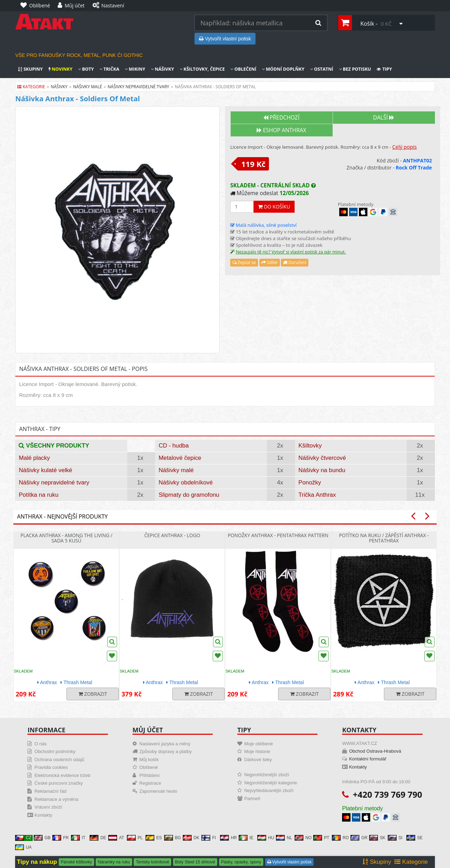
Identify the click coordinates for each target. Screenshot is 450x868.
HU (266, 838)
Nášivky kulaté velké (45, 470)
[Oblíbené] (37, 6)
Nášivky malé (176, 470)
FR (60, 838)
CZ (23, 838)
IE (246, 838)
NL (284, 838)
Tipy (384, 69)
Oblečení (243, 69)
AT (116, 838)
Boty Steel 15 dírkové (195, 862)
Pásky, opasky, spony (241, 862)
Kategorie (31, 87)
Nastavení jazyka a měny (165, 744)
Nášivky (162, 69)
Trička (109, 69)
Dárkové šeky (258, 760)
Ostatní (322, 69)
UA (23, 847)
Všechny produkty (54, 446)
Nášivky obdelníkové (186, 483)
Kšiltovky (310, 446)
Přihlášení (149, 775)
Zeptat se (244, 262)
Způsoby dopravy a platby (165, 751)
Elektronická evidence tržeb (62, 775)
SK (377, 838)
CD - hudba (174, 446)
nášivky (59, 87)
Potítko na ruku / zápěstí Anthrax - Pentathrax (384, 538)
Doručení (295, 262)
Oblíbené (149, 767)
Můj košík (149, 760)
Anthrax (47, 682)
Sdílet (270, 262)
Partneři (252, 799)
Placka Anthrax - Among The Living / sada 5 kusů (66, 538)
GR (359, 838)
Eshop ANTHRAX (281, 130)
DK (191, 838)
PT (321, 838)
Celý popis (405, 147)
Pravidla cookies (51, 767)
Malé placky (34, 458)
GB (42, 838)
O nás (41, 744)
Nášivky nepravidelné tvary (54, 483)
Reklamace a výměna (56, 799)
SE (414, 838)
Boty (86, 69)
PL (135, 838)
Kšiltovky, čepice (202, 69)
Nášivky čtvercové (322, 458)
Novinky (60, 69)
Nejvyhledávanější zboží (269, 790)
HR (228, 838)
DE (98, 838)
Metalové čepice (180, 458)
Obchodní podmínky (55, 751)
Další (384, 118)
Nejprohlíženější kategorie (271, 783)
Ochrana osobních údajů (59, 760)
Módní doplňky (283, 69)
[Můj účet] (73, 6)
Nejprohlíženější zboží (267, 775)
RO (340, 838)
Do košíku (274, 207)
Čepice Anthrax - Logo (172, 535)
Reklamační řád (50, 791)
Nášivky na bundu (322, 470)
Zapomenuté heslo (158, 791)
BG (172, 838)
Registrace (150, 783)
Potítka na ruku (38, 495)
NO (303, 838)
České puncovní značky (59, 783)
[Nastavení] (110, 6)
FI (209, 838)
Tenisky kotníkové (152, 862)
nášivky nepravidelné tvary (138, 87)
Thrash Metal (76, 682)
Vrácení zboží (48, 807)
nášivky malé (88, 87)
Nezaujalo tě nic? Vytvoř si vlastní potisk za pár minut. (291, 252)
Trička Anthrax (317, 495)
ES (154, 838)
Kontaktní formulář (368, 759)
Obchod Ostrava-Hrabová (375, 751)
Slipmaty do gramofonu (189, 495)
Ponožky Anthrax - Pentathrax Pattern (278, 535)
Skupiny (30, 69)
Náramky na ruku (114, 862)
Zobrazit (93, 694)
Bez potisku (355, 69)
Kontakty (43, 815)
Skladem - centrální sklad (273, 185)
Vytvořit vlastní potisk (225, 39)
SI (395, 838)
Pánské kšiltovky (76, 862)
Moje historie (257, 751)
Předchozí (281, 118)
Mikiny (135, 69)
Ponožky (310, 483)
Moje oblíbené (259, 744)
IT (78, 838)
